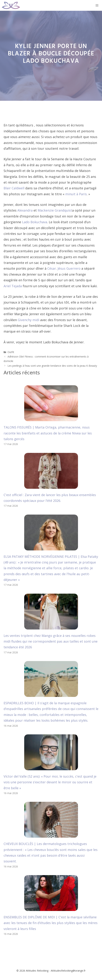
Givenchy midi (29, 320)
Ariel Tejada (13, 286)
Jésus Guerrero (69, 268)
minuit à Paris (76, 194)
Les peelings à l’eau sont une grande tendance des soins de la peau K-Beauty (52, 366)
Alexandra (25, 210)
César (52, 268)
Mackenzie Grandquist (55, 210)
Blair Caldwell (14, 188)
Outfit (11, 352)
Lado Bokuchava (35, 222)
